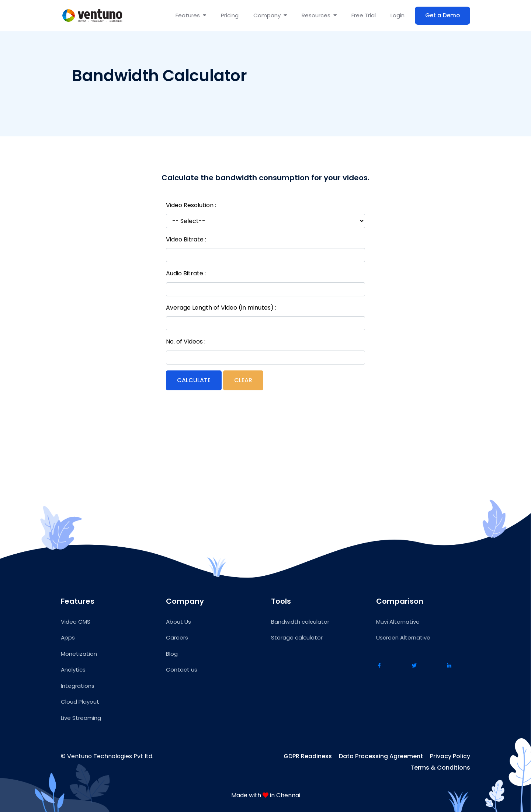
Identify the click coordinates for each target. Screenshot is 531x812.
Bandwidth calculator (300, 622)
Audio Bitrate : (186, 273)
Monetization (79, 654)
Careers (177, 637)
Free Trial (364, 15)
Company (270, 15)
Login (398, 15)
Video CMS (76, 622)
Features (191, 15)
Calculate (194, 380)
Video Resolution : (191, 205)
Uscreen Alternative (403, 637)
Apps (68, 637)
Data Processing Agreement (381, 756)
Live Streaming (81, 718)
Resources (319, 15)
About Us (178, 622)
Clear (243, 380)
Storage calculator (297, 637)
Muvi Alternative (398, 622)
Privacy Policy (450, 756)
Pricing (230, 15)
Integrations (78, 686)
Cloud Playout (80, 702)
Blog (172, 654)
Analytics (73, 670)
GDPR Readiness (308, 756)
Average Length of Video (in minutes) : (221, 308)
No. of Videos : (186, 341)
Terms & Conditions (440, 768)
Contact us (182, 670)
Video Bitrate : (186, 239)
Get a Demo (442, 15)
